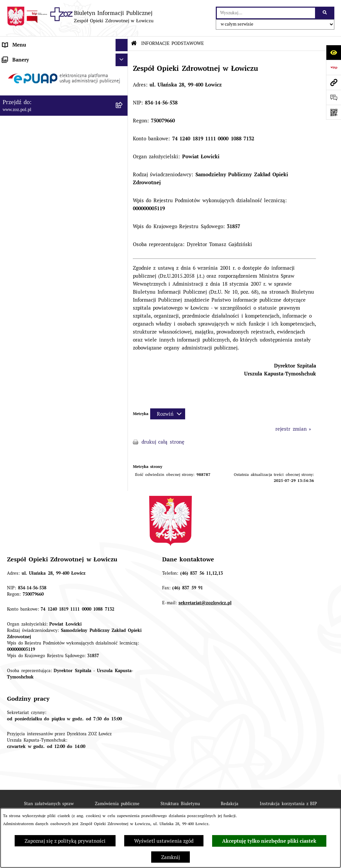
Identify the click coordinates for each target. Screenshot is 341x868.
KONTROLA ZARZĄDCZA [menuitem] (32, 145)
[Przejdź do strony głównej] (80, 17)
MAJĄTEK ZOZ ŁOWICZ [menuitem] (30, 132)
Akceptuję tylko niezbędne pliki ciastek (269, 841)
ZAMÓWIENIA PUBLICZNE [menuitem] (33, 187)
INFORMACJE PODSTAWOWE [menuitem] (36, 57)
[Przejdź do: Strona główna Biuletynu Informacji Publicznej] (134, 43)
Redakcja (230, 804)
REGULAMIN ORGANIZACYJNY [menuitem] (38, 82)
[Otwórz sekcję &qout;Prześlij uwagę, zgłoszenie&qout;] (334, 97)
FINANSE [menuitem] (13, 157)
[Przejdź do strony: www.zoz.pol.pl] (334, 82)
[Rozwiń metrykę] (168, 414)
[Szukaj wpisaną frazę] (325, 13)
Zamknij (170, 857)
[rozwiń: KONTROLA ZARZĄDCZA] (123, 145)
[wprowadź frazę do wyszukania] (266, 13)
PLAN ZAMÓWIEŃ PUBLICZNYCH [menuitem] (42, 200)
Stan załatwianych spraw (49, 804)
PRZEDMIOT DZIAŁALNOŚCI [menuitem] (36, 107)
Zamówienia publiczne (117, 804)
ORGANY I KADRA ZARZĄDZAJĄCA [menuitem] (44, 95)
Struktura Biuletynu (180, 804)
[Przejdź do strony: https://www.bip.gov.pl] (334, 67)
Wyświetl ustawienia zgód (164, 841)
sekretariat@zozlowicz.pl (205, 603)
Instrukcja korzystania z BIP (288, 804)
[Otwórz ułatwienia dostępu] (334, 52)
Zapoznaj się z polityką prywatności (65, 841)
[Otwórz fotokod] (334, 112)
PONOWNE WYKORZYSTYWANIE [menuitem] (41, 169)
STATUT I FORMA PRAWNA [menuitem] (35, 70)
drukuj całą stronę (163, 442)
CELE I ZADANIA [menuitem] (22, 120)
